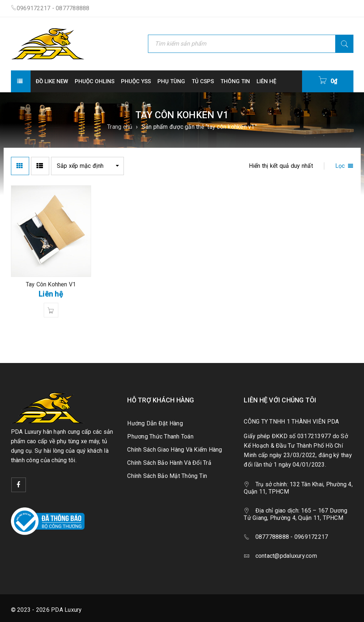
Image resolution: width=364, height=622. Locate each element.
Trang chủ (120, 127)
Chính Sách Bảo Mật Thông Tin (167, 476)
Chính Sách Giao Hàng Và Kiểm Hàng (175, 450)
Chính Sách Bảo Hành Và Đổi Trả (169, 463)
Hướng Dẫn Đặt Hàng (155, 423)
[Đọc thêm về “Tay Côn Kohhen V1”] (51, 310)
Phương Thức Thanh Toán (160, 436)
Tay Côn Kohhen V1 (51, 284)
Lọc (340, 166)
